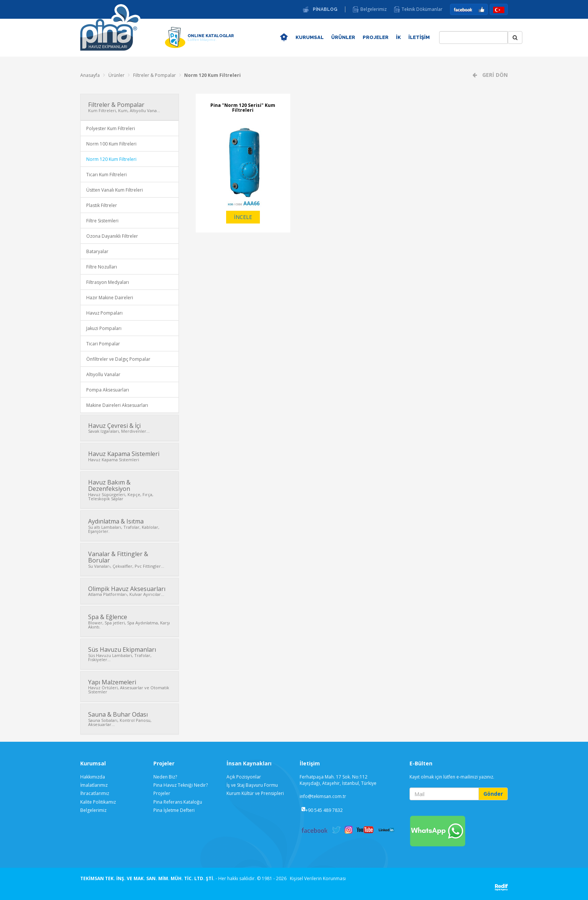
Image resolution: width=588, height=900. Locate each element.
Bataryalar (97, 251)
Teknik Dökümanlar (422, 9)
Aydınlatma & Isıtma (130, 526)
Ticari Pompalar (103, 344)
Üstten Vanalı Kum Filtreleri (115, 190)
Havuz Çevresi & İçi (130, 428)
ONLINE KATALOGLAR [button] (211, 37)
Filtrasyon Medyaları (108, 282)
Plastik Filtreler (102, 205)
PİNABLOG (325, 9)
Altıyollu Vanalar (103, 374)
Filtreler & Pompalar (154, 75)
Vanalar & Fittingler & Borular (130, 559)
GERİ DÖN (494, 75)
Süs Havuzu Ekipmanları (130, 654)
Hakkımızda (93, 777)
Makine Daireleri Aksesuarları (117, 405)
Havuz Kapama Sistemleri (130, 456)
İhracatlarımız (95, 793)
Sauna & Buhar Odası (130, 719)
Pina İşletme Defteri (174, 810)
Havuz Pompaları (104, 313)
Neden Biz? (165, 777)
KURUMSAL (310, 37)
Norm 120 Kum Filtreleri (212, 75)
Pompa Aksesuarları (108, 390)
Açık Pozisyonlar (244, 777)
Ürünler (116, 75)
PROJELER (376, 37)
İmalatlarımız (94, 785)
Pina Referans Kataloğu (178, 802)
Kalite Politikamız (98, 802)
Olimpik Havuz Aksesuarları (130, 591)
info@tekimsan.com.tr (323, 796)
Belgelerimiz (373, 9)
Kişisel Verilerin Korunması (318, 878)
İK (398, 37)
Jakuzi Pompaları (104, 328)
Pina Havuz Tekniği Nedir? (181, 785)
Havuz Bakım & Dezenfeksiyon (130, 490)
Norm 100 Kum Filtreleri (111, 144)
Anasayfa (90, 75)
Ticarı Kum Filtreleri (106, 175)
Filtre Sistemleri (102, 221)
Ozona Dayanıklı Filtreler (112, 236)
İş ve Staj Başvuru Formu (252, 785)
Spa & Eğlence (130, 621)
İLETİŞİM (419, 37)
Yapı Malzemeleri (130, 686)
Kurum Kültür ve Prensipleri (255, 793)
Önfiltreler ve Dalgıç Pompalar (118, 359)
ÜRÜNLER (343, 37)
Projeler (162, 793)
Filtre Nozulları (102, 267)
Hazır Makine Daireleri (110, 298)
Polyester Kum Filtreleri (111, 128)
